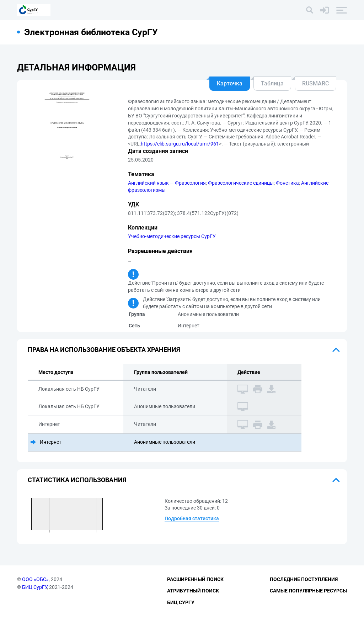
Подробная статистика (192, 518)
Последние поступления (304, 579)
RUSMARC (315, 83)
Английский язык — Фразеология (167, 183)
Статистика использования (77, 480)
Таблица (272, 83)
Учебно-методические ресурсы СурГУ (172, 236)
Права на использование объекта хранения (104, 350)
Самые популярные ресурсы (308, 591)
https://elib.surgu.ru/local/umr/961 (180, 144)
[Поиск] (310, 10)
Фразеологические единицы (241, 183)
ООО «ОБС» (35, 579)
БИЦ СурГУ (34, 587)
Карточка (230, 83)
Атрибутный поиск (193, 591)
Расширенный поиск (195, 579)
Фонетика (287, 183)
